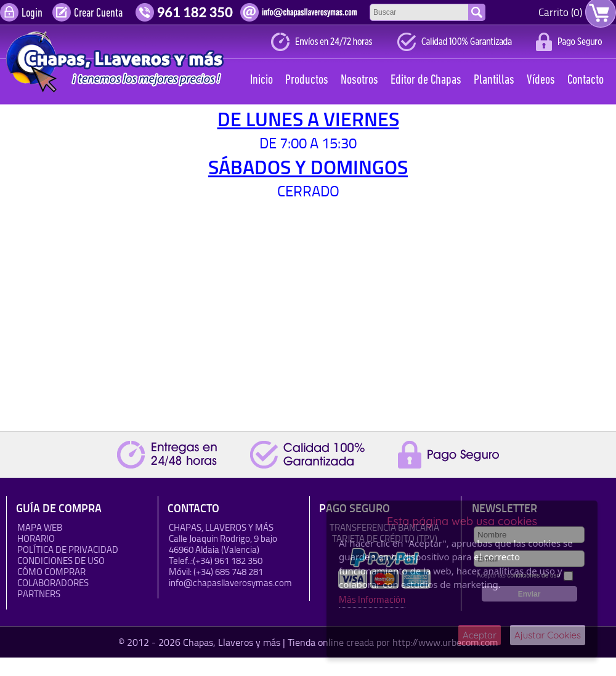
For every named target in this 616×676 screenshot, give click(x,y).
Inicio (261, 80)
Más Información (372, 599)
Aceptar (480, 635)
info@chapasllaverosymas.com (230, 583)
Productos (307, 80)
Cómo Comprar (51, 572)
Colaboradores (53, 583)
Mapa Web (40, 527)
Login (32, 14)
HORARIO (36, 538)
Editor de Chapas (426, 80)
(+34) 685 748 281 (228, 572)
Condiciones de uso (61, 561)
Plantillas (494, 80)
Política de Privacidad (68, 549)
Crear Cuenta (98, 14)
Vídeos (541, 80)
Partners (39, 594)
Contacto (586, 80)
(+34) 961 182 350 (228, 561)
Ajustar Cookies (548, 635)
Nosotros (359, 80)
